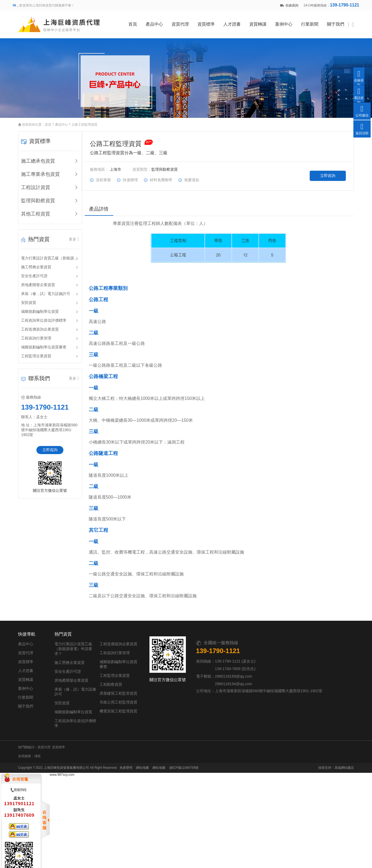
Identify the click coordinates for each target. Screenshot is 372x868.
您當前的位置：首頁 (32, 121)
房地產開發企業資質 (33, 281)
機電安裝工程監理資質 (145, 709)
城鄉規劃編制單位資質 (35, 308)
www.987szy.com (62, 766)
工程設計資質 (30, 184)
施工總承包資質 (33, 157)
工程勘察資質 (138, 682)
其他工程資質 (30, 210)
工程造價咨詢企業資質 (35, 325)
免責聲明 (121, 759)
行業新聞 (315, 22)
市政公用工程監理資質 (145, 700)
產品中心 (160, 22)
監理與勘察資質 (33, 197)
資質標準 (212, 22)
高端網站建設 (350, 759)
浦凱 (32, 747)
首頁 (138, 22)
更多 (71, 235)
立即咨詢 (46, 446)
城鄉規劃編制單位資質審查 (39, 343)
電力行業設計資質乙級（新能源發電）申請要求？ (46, 254)
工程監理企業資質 (31, 352)
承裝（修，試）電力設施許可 (40, 290)
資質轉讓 (264, 22)
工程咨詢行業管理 (31, 334)
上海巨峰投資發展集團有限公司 (61, 759)
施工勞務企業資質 (31, 263)
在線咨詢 (289, 5)
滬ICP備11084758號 (178, 759)
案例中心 (289, 22)
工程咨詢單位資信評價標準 (39, 317)
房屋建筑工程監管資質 (145, 691)
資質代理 (186, 22)
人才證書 (238, 22)
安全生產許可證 (29, 272)
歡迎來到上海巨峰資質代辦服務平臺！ (44, 5)
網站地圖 (137, 759)
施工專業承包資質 (35, 170)
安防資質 (23, 299)
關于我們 (341, 22)
